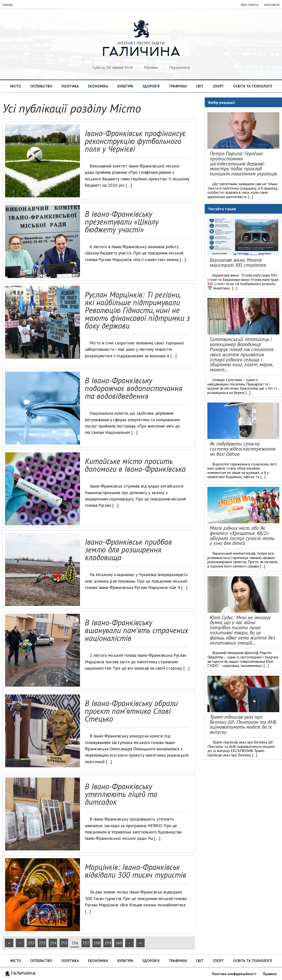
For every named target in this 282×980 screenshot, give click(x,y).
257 (86, 943)
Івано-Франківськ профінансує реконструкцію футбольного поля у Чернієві (135, 141)
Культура (125, 86)
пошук (8, 4)
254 (53, 943)
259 (108, 943)
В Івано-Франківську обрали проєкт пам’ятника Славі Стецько (131, 711)
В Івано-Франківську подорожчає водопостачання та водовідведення (134, 388)
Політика (70, 86)
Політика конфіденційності (234, 974)
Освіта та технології (253, 86)
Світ (200, 86)
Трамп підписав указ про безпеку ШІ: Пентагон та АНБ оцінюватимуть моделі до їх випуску (243, 724)
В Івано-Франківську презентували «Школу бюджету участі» (122, 222)
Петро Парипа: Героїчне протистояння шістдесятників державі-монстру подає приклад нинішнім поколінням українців (243, 164)
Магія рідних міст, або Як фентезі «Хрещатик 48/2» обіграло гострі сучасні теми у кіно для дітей (242, 536)
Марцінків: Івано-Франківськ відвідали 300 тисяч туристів (136, 871)
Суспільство (41, 86)
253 (42, 943)
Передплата (179, 67)
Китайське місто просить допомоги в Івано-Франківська (135, 465)
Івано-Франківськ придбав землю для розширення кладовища (128, 550)
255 (64, 943)
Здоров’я (151, 86)
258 (97, 943)
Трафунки (178, 86)
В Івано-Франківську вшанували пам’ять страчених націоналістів (137, 630)
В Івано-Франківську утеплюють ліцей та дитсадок (121, 794)
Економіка (98, 86)
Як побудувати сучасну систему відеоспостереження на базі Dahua (243, 449)
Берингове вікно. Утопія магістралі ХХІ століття (238, 262)
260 (119, 943)
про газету (250, 4)
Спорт (218, 86)
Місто (16, 86)
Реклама (151, 67)
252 (31, 943)
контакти (272, 4)
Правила (270, 974)
